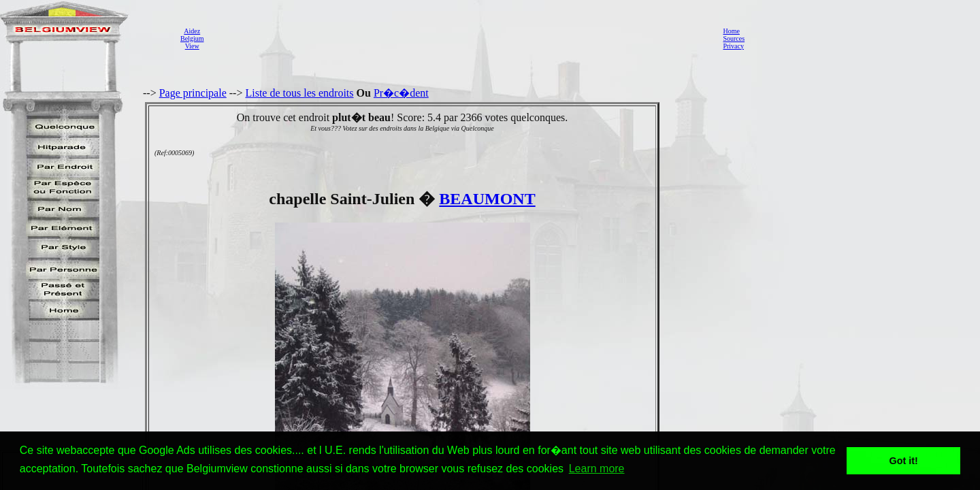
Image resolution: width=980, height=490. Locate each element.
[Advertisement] (459, 38)
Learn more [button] (597, 469)
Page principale (193, 93)
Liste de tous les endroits (299, 93)
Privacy (733, 46)
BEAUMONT (487, 199)
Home (731, 31)
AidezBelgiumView (192, 38)
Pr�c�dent (401, 93)
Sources (734, 38)
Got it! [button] (904, 461)
